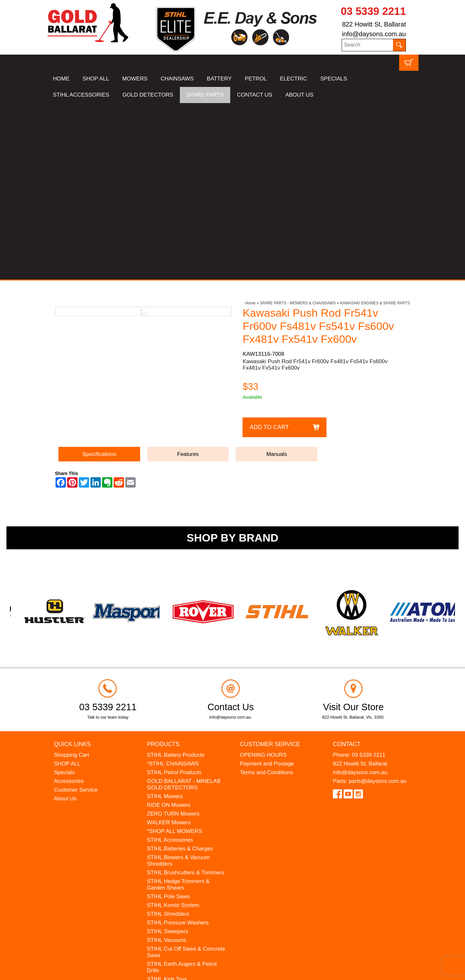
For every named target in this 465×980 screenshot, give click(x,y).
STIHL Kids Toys (167, 803)
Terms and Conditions (266, 596)
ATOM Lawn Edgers (171, 820)
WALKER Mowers (169, 646)
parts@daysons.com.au (378, 605)
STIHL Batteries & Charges (180, 672)
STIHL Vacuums (167, 764)
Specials (64, 596)
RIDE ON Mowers (169, 629)
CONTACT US (255, 95)
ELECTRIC (294, 79)
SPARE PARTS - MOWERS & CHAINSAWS (298, 127)
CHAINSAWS (177, 79)
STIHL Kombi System (173, 729)
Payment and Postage (267, 587)
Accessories (69, 605)
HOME (61, 79)
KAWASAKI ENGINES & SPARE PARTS (375, 127)
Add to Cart (269, 250)
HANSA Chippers (168, 829)
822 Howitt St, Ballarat (374, 24)
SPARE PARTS (205, 95)
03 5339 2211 (373, 11)
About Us (65, 622)
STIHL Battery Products (176, 579)
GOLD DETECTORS (148, 95)
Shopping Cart (72, 579)
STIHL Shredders (168, 738)
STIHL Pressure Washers (178, 746)
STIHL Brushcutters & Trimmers (186, 696)
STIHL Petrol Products (174, 596)
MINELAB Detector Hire (176, 846)
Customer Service (76, 613)
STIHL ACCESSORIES (81, 95)
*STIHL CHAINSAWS (173, 587)
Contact (347, 567)
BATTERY (219, 79)
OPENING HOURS (263, 579)
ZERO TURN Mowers (173, 637)
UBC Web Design (97, 971)
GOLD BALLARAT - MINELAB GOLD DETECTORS (184, 608)
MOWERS (135, 79)
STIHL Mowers (165, 620)
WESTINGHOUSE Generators (184, 838)
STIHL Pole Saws (168, 720)
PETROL (256, 79)
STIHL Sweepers (168, 755)
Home (250, 127)
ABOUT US (300, 95)
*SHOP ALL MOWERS (175, 655)
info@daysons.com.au (374, 34)
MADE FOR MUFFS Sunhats (182, 811)
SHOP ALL (96, 79)
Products (163, 567)
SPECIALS (334, 79)
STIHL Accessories (170, 664)
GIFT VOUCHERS (169, 855)
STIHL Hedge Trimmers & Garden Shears (178, 708)
